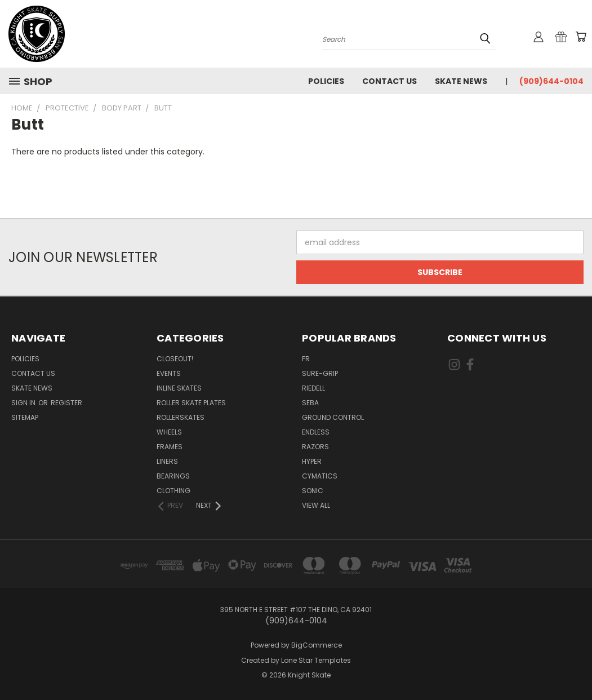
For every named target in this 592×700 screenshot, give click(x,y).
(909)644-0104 (551, 81)
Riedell (313, 388)
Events (169, 373)
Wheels (169, 432)
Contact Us (390, 81)
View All (316, 505)
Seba (310, 403)
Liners (167, 461)
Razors (315, 447)
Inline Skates (179, 388)
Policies (326, 81)
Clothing (173, 491)
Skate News (461, 81)
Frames (170, 447)
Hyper (312, 461)
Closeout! (175, 359)
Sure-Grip (320, 373)
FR (306, 359)
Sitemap (25, 417)
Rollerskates (181, 417)
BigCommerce (317, 645)
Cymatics (320, 476)
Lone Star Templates (316, 660)
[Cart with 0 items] (581, 37)
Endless (316, 432)
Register (66, 403)
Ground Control (333, 417)
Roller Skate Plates (191, 403)
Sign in (24, 403)
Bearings (173, 476)
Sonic (313, 491)
